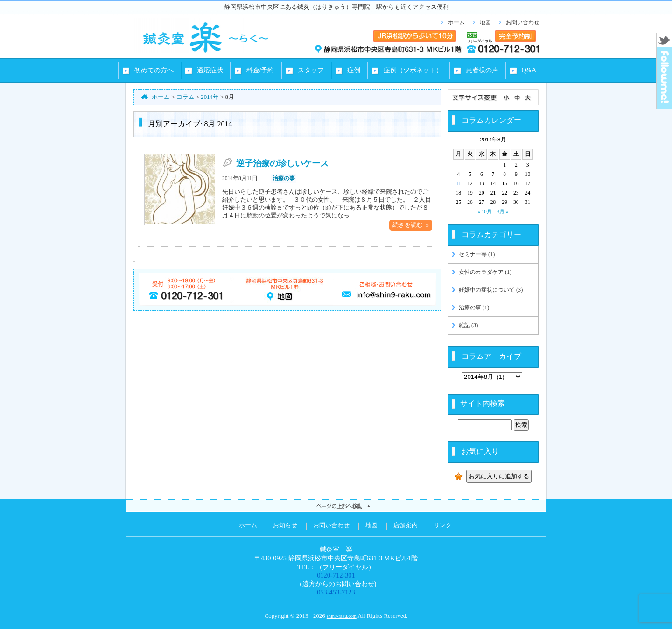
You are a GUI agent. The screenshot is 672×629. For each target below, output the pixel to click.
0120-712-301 (336, 575)
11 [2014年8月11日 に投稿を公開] (458, 183)
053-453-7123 (336, 592)
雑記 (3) (468, 325)
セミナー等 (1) (477, 254)
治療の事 (284, 178)
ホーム (456, 22)
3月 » (503, 211)
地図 (485, 22)
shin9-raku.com (342, 616)
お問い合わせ (523, 22)
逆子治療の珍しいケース (282, 163)
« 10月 (485, 211)
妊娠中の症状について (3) (491, 290)
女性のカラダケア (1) (485, 272)
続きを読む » (411, 225)
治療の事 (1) (474, 308)
